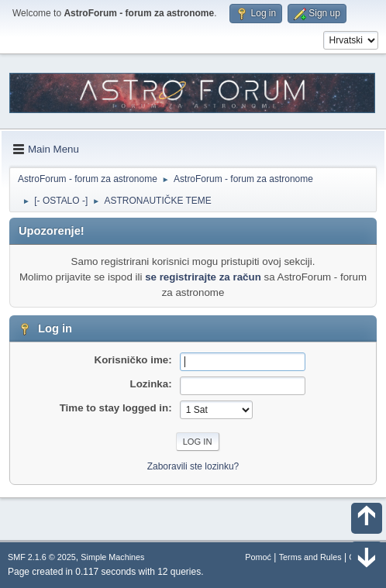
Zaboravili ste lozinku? (193, 466)
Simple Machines (112, 557)
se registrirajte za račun (203, 277)
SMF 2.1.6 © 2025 (42, 557)
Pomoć (258, 557)
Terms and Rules (310, 557)
